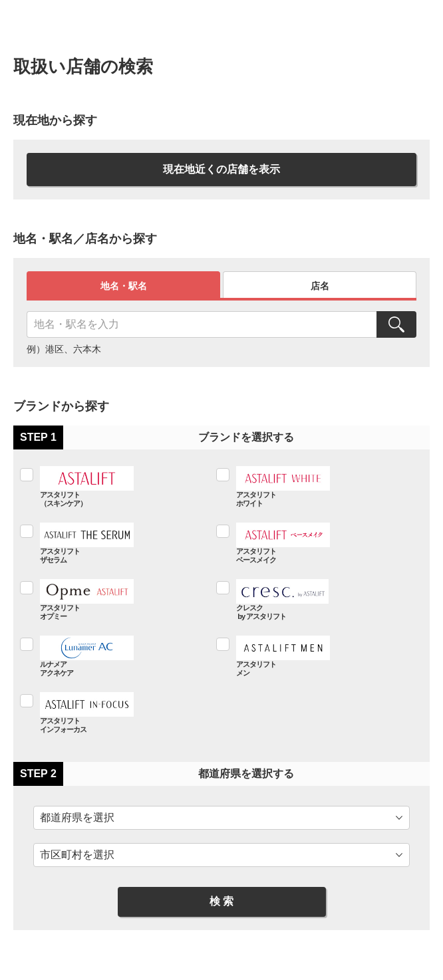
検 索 (222, 901)
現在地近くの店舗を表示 (222, 169)
